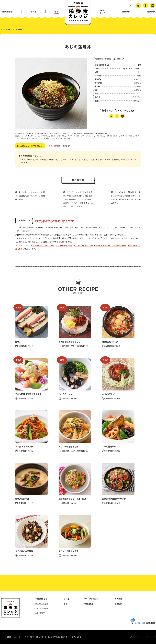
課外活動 (126, 11)
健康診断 (151, 11)
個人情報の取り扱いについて (58, 637)
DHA (51, 146)
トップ (3, 29)
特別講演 (89, 604)
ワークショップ (101, 12)
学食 (56, 11)
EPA (56, 146)
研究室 (33, 11)
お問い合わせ (77, 637)
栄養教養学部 (7, 11)
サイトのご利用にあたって (34, 637)
